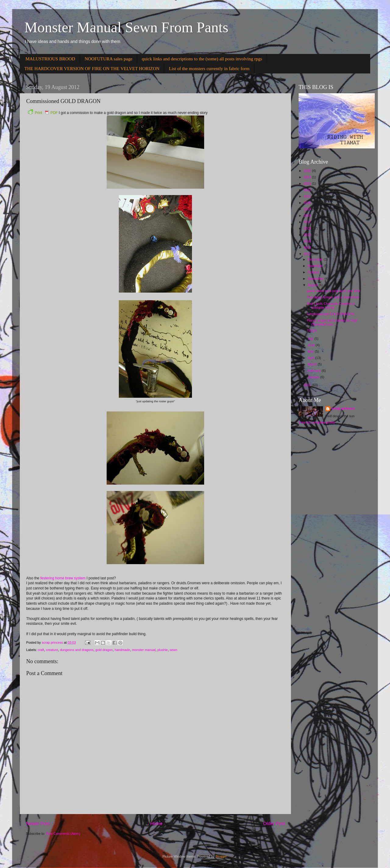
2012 (308, 254)
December (316, 259)
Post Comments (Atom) (63, 834)
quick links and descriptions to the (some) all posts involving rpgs (202, 59)
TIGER (312, 331)
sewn (174, 650)
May (311, 351)
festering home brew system (63, 578)
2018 (308, 215)
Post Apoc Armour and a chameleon (333, 297)
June (312, 345)
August (313, 285)
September (316, 279)
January (314, 377)
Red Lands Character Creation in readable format (331, 306)
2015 (308, 235)
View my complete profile (317, 422)
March (313, 364)
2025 (308, 171)
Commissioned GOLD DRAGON (330, 314)
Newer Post (38, 823)
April (312, 358)
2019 (308, 209)
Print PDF (43, 113)
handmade (122, 650)
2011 (308, 385)
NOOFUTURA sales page (109, 59)
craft (41, 650)
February (315, 371)
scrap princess (343, 408)
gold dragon (104, 650)
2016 (308, 228)
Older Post (274, 823)
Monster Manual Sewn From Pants (126, 27)
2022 (308, 190)
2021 (308, 196)
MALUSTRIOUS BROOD (50, 59)
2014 (308, 241)
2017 (308, 222)
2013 (308, 247)
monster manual (144, 650)
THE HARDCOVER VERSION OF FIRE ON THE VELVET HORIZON (92, 69)
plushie (162, 650)
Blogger (221, 856)
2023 (308, 183)
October (314, 272)
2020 (308, 203)
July (311, 339)
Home (156, 823)
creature (52, 650)
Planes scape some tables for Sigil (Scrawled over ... (332, 322)
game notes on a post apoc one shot (333, 291)
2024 (308, 177)
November (316, 266)
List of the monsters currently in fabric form (209, 69)
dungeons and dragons (76, 650)
